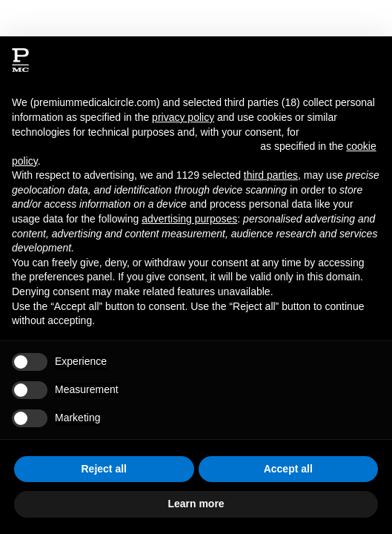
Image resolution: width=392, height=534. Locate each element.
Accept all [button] (288, 469)
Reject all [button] (104, 469)
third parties (271, 175)
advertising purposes (189, 219)
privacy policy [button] (183, 117)
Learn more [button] (196, 504)
